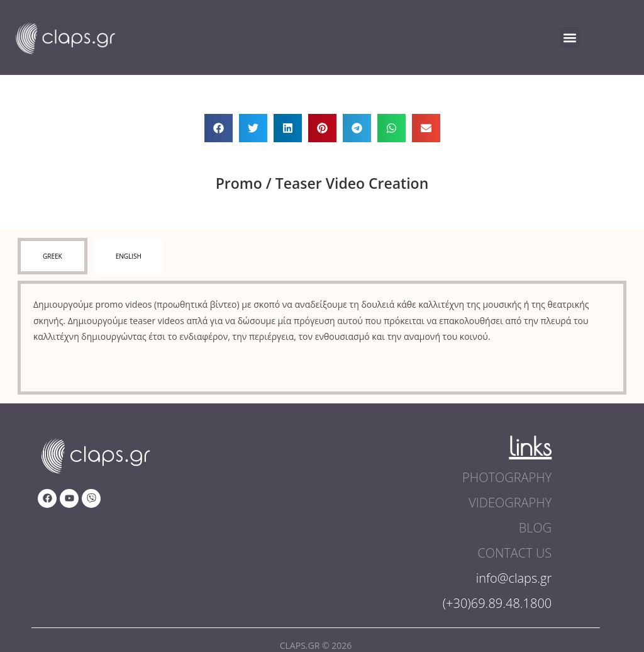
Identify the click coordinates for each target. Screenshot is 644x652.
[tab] (53, 256)
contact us (514, 553)
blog (536, 528)
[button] (570, 37)
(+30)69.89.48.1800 (497, 603)
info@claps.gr (514, 578)
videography (510, 503)
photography (507, 477)
